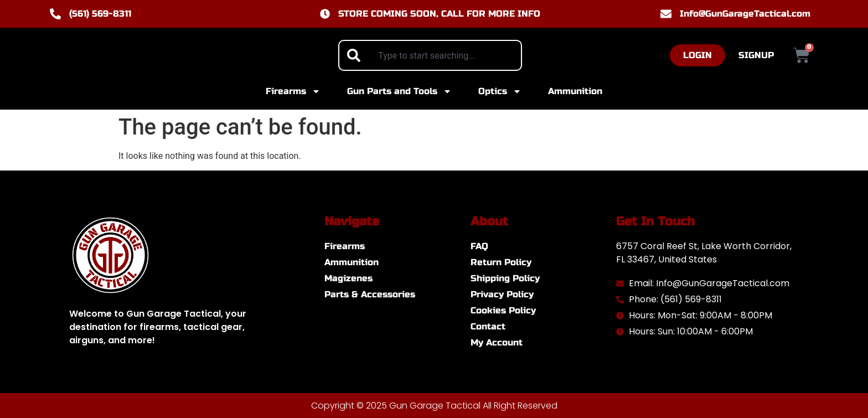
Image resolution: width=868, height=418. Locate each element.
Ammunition (575, 91)
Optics (500, 91)
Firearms (293, 91)
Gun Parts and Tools (399, 91)
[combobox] (430, 55)
